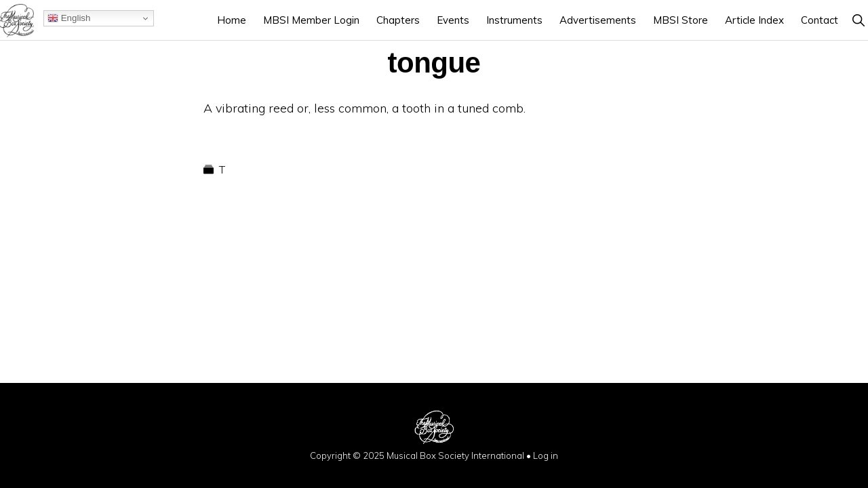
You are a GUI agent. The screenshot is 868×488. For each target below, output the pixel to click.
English (69, 18)
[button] (858, 20)
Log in (546, 455)
